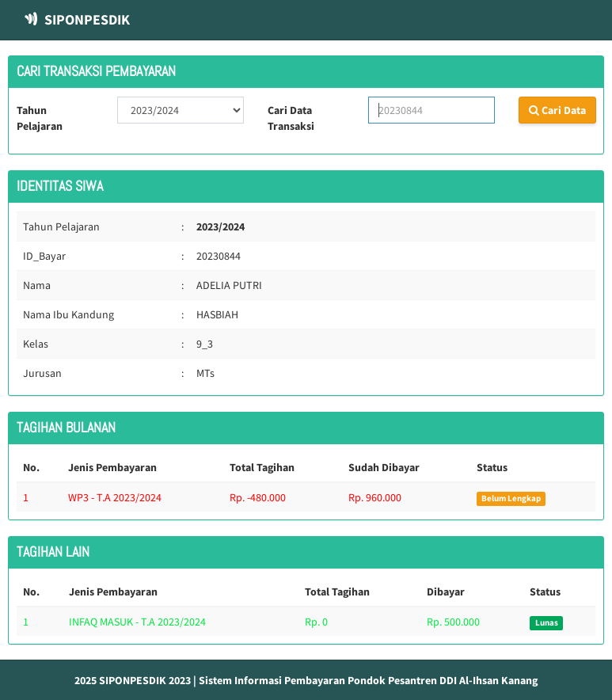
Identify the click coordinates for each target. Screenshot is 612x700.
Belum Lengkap (511, 498)
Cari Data (557, 110)
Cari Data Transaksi (291, 118)
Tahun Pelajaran (40, 118)
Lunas (547, 623)
